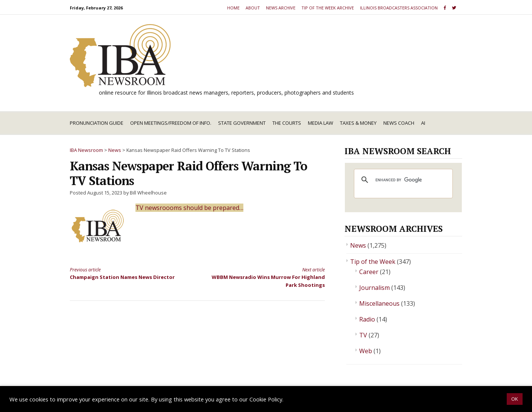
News (358, 245)
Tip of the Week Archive (328, 8)
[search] (402, 180)
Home (233, 8)
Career (369, 272)
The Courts (287, 123)
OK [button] (515, 399)
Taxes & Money (358, 123)
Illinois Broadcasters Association (399, 8)
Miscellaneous (379, 303)
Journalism (374, 288)
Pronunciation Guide (97, 123)
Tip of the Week (373, 262)
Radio (367, 319)
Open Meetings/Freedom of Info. (171, 123)
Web (366, 351)
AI (423, 123)
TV (363, 335)
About (253, 8)
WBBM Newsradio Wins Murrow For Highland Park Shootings (268, 277)
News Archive (281, 8)
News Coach (399, 123)
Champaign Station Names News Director (127, 273)
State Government (242, 123)
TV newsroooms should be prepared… (189, 208)
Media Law (321, 123)
